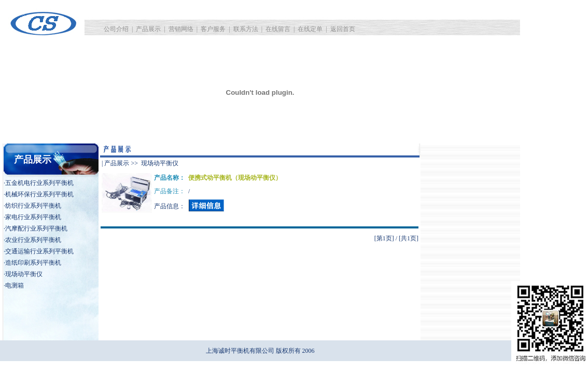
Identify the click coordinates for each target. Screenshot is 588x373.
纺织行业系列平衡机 (33, 206)
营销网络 (181, 29)
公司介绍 (116, 29)
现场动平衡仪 (24, 274)
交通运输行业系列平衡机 (39, 251)
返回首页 (343, 29)
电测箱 (15, 285)
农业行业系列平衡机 (33, 240)
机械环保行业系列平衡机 (39, 194)
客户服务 (213, 29)
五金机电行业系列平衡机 (39, 183)
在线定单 (310, 29)
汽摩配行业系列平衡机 (36, 228)
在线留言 (278, 29)
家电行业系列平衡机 (33, 217)
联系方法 (246, 29)
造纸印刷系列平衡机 (33, 263)
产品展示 (148, 29)
